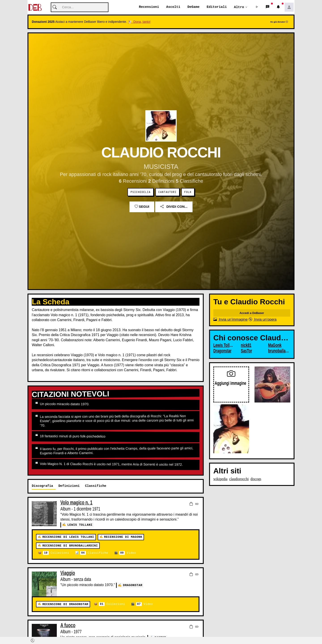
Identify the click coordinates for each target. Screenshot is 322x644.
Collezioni (56, 553)
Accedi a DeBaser (252, 313)
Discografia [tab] (42, 486)
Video (128, 553)
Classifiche (94, 553)
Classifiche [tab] (96, 486)
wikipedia (220, 479)
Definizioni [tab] (69, 486)
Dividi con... (174, 207)
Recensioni (149, 7)
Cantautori (167, 192)
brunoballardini (279, 351)
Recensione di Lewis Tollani (68, 537)
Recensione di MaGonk (123, 537)
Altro (239, 7)
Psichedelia (141, 192)
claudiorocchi (239, 479)
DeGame (193, 7)
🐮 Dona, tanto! (139, 22)
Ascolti (173, 7)
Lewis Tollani (80, 525)
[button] (257, 7)
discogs (256, 479)
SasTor (246, 351)
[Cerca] (80, 7)
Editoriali (217, 7)
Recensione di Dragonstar (65, 604)
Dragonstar (133, 585)
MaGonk (275, 345)
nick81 (246, 345)
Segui (142, 207)
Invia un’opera (263, 320)
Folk (188, 192)
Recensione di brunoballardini (70, 545)
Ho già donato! (279, 22)
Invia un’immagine (230, 320)
